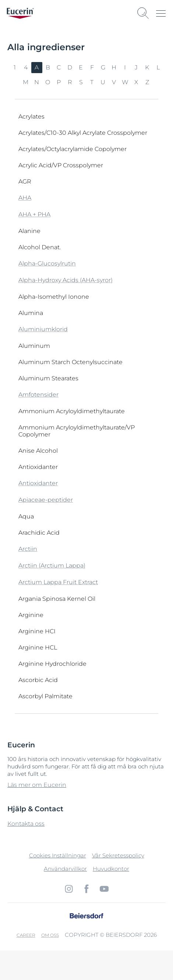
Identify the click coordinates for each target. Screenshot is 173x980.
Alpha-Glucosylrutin (47, 263)
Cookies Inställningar (58, 855)
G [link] (103, 67)
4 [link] (26, 67)
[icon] (69, 889)
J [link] (136, 67)
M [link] (26, 82)
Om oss (50, 935)
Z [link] (147, 82)
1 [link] (15, 67)
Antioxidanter (38, 483)
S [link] (81, 82)
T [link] (92, 82)
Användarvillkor (65, 869)
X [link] (136, 82)
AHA (25, 198)
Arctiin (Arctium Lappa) (52, 566)
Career (26, 935)
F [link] (92, 67)
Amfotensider (38, 395)
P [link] (59, 82)
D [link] (70, 67)
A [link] (37, 67)
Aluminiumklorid (43, 329)
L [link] (158, 67)
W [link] (125, 82)
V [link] (114, 82)
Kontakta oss (26, 824)
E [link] (81, 67)
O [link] (48, 82)
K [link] (147, 67)
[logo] (20, 13)
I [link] (125, 67)
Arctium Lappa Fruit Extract (58, 582)
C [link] (59, 67)
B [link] (48, 67)
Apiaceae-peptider (46, 500)
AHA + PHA (34, 214)
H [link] (114, 67)
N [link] (37, 82)
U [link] (103, 82)
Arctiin (28, 549)
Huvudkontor (111, 869)
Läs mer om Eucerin (37, 785)
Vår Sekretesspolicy (118, 855)
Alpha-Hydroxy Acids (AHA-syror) (66, 280)
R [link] (70, 82)
